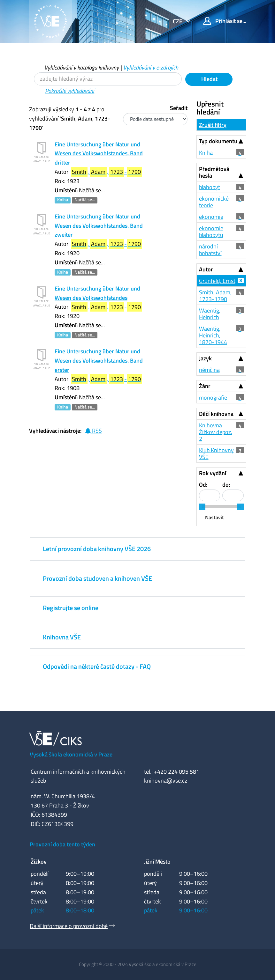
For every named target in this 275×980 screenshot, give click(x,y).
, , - (107, 172)
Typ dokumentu (218, 141)
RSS (93, 431)
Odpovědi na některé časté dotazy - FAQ (97, 666)
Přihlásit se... (225, 21)
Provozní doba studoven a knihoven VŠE (97, 578)
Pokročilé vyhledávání (70, 91)
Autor (206, 269)
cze (178, 21)
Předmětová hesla (214, 172)
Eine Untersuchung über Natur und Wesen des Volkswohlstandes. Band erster (99, 361)
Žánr (205, 386)
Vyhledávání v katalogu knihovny (82, 67)
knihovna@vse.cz (166, 781)
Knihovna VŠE (62, 637)
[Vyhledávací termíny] (108, 79)
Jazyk (205, 358)
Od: (203, 485)
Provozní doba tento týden (62, 844)
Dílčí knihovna (216, 414)
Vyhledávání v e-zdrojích (151, 67)
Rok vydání (213, 473)
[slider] (202, 507)
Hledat (209, 79)
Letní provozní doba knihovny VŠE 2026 (97, 549)
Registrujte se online (71, 608)
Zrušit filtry (213, 125)
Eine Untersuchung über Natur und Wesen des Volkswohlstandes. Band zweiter (99, 226)
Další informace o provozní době (69, 926)
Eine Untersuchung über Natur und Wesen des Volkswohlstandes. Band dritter (99, 154)
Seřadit (179, 108)
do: (226, 485)
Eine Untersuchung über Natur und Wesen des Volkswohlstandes (97, 293)
